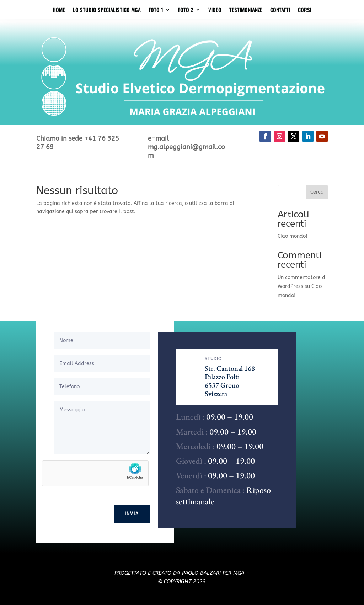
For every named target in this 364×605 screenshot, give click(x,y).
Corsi (305, 13)
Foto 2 (186, 13)
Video (215, 13)
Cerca (317, 192)
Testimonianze (246, 13)
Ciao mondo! (292, 236)
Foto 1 (156, 13)
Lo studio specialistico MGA (107, 13)
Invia (132, 514)
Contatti (280, 13)
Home (59, 13)
